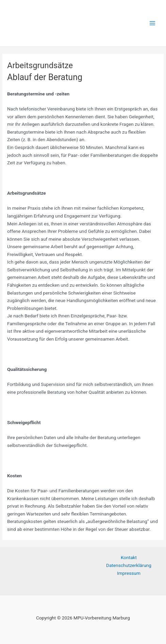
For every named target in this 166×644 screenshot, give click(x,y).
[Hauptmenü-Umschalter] (153, 23)
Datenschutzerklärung (129, 565)
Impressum (129, 573)
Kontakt (129, 557)
